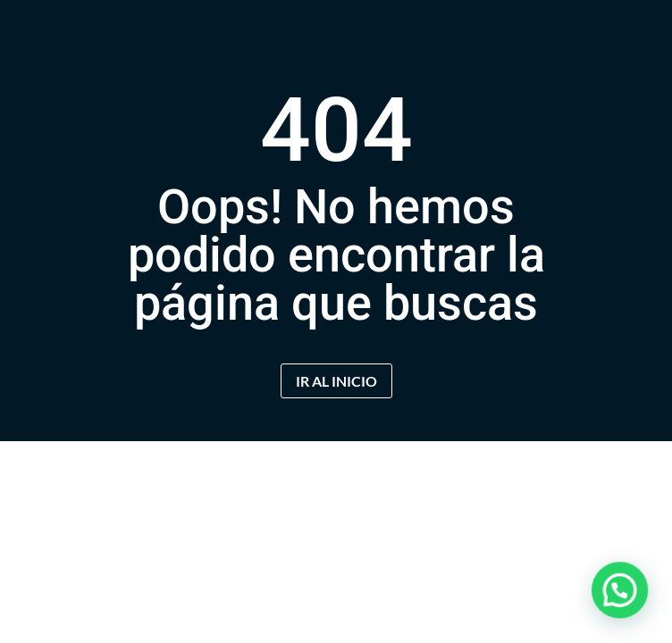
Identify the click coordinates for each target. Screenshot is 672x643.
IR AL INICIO (336, 381)
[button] (624, 602)
